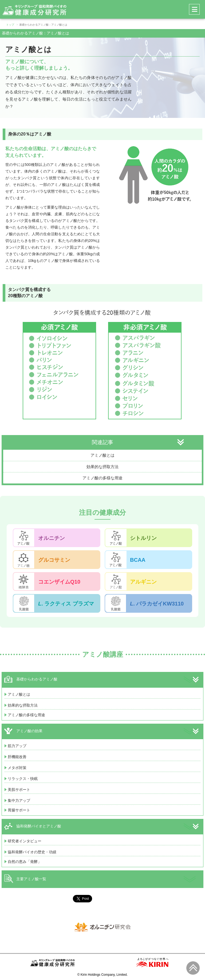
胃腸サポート (19, 810)
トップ (10, 25)
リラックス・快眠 (23, 779)
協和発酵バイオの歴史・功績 (32, 852)
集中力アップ (19, 800)
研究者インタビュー (25, 841)
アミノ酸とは (102, 455)
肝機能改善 (17, 757)
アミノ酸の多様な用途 (102, 478)
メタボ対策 (17, 768)
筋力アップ (17, 746)
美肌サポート (19, 790)
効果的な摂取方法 (102, 467)
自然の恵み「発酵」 (25, 862)
